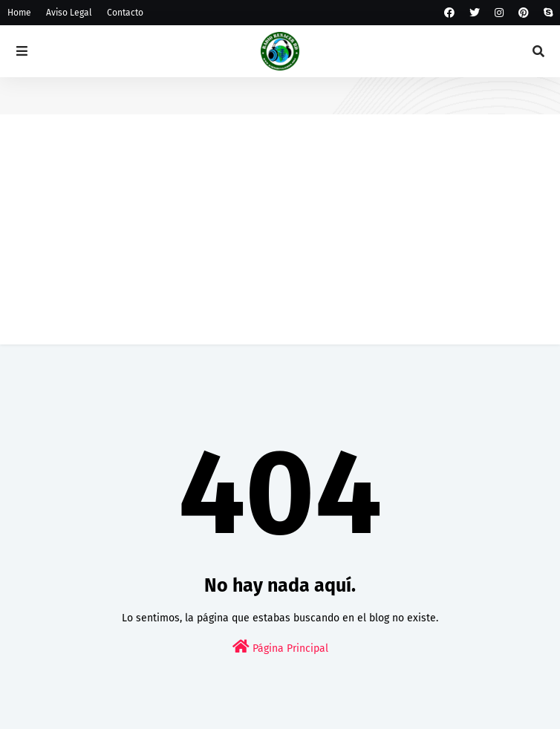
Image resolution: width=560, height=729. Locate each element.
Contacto (125, 13)
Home (19, 13)
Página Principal (280, 647)
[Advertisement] (280, 241)
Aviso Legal (69, 13)
